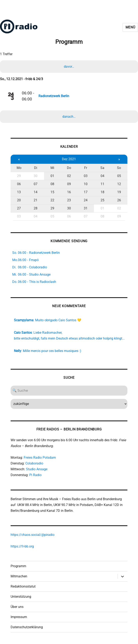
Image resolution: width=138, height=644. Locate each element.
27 (19, 208)
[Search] (69, 391)
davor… (69, 67)
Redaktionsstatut (23, 586)
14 (36, 192)
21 (36, 200)
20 (19, 200)
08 (52, 184)
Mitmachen (19, 576)
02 (69, 176)
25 (102, 200)
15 (52, 192)
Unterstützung (21, 597)
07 (36, 184)
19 (119, 192)
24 (86, 200)
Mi (52, 168)
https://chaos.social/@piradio (33, 535)
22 (52, 200)
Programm (18, 566)
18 (102, 192)
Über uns (17, 607)
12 (119, 184)
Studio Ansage (37, 469)
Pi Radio (35, 475)
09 (69, 184)
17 (86, 192)
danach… (69, 117)
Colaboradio (34, 463)
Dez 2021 (69, 159)
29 (19, 176)
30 (36, 176)
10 (86, 184)
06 (19, 184)
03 (86, 176)
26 (119, 200)
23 (69, 200)
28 (36, 208)
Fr (86, 168)
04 (102, 176)
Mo (19, 168)
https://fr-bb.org (22, 546)
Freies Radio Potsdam (40, 458)
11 (102, 184)
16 (69, 192)
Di (36, 168)
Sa (102, 168)
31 (86, 208)
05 (119, 176)
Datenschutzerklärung (27, 627)
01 (52, 176)
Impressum (19, 617)
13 (19, 192)
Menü (130, 27)
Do (69, 168)
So (119, 168)
